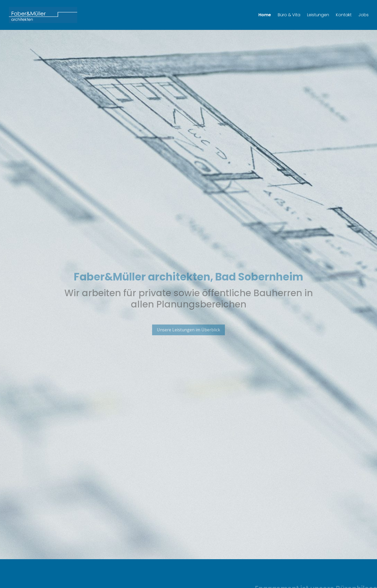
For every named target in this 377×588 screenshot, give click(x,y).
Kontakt (344, 15)
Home (265, 15)
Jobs (364, 15)
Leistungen (318, 15)
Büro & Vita (289, 15)
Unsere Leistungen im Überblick (188, 336)
